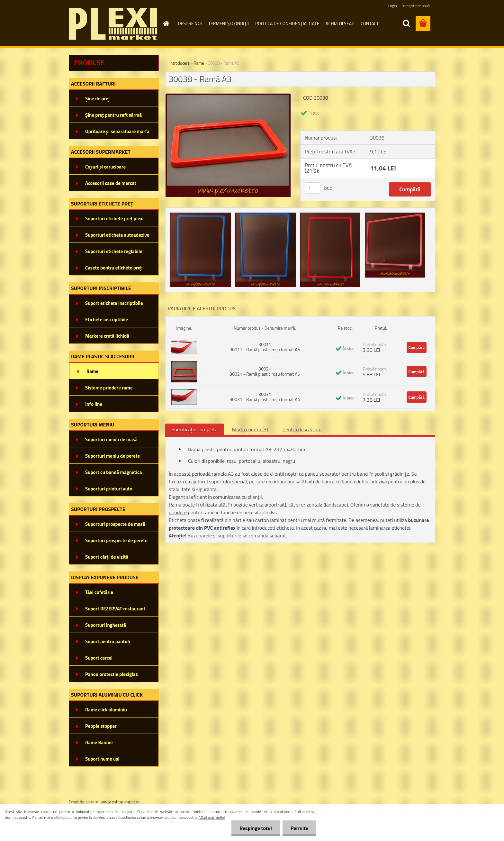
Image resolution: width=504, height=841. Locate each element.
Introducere (180, 63)
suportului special (228, 481)
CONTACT (370, 23)
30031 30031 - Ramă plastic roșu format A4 (265, 397)
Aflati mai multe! (212, 817)
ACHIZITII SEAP (340, 23)
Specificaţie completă (195, 429)
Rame (199, 63)
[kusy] (313, 188)
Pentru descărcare (302, 429)
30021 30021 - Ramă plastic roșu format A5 (265, 371)
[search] (406, 23)
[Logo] (113, 24)
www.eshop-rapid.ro (120, 802)
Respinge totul (256, 828)
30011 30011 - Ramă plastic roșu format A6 (265, 347)
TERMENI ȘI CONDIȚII (229, 23)
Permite (299, 828)
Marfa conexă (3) (250, 429)
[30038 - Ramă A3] (228, 96)
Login (393, 6)
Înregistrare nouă (416, 6)
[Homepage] (166, 23)
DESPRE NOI (190, 23)
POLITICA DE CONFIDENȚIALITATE (287, 23)
